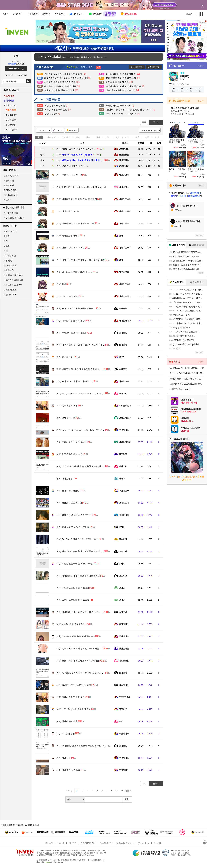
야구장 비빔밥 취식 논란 (70, 321)
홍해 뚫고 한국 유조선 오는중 (73, 527)
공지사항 (157, 843)
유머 (78, 137)
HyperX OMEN (10, 265)
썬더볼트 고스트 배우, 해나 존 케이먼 (76, 199)
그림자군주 (124, 491)
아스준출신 (124, 661)
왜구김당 (123, 454)
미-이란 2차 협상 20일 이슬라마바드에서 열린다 (81, 345)
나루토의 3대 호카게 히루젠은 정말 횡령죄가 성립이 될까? (86, 369)
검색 (28, 81)
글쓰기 (156, 122)
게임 (108, 137)
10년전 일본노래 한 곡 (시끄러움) (74, 563)
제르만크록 (124, 175)
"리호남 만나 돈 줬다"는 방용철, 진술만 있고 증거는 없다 (85, 466)
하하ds (122, 478)
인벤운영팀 (124, 149)
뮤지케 (122, 527)
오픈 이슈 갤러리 (11, 176)
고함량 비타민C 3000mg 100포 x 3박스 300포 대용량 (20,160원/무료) (187, 384)
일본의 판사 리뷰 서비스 (70, 248)
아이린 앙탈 (64, 478)
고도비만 (123, 551)
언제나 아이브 (65, 418)
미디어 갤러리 (12, 130)
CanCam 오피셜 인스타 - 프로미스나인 (77, 539)
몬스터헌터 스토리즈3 (13, 280)
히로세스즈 (124, 381)
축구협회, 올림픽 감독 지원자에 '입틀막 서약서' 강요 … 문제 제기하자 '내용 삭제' (97, 673)
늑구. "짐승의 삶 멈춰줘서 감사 (73, 709)
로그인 (189, 14)
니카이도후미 (125, 199)
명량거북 (123, 709)
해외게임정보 (10, 256)
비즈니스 (61, 843)
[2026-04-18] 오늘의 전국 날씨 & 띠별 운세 (79, 187)
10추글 (59, 130)
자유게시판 (11, 105)
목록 (144, 122)
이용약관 (72, 843)
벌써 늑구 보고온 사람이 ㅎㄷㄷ (74, 515)
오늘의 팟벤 (9, 185)
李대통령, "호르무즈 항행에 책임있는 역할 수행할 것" (84, 746)
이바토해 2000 (66, 211)
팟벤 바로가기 (10, 231)
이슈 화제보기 (154, 67)
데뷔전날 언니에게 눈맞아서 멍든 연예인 (78, 576)
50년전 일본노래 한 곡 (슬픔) (72, 600)
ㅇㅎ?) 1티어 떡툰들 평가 (71, 624)
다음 (127, 791)
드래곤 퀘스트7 (10, 290)
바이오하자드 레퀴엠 (13, 285)
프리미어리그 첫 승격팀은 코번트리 (75, 308)
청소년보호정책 (106, 843)
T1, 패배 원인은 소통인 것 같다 (73, 685)
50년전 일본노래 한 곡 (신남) (72, 588)
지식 (118, 137)
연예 (66, 137)
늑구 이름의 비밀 (67, 406)
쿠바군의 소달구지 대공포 (71, 333)
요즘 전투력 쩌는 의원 (69, 454)
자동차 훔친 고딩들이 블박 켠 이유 (75, 223)
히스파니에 (124, 685)
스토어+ (201, 101)
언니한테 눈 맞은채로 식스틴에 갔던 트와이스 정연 (83, 612)
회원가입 (9, 75)
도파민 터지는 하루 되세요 (71, 442)
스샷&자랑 (10, 125)
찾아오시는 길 (143, 843)
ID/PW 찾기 (22, 75)
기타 (157, 137)
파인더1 (122, 393)
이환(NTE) (184, 76)
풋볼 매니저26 (10, 294)
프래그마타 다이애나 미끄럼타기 (74, 381)
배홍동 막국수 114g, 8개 (180, 389)
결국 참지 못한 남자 (68, 770)
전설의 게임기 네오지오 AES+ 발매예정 (77, 661)
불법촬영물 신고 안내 (125, 843)
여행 (6, 251)
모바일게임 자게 (11, 213)
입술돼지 (123, 539)
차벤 (6, 241)
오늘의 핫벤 (9, 180)
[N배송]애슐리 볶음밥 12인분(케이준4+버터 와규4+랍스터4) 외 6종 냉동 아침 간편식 (187, 379)
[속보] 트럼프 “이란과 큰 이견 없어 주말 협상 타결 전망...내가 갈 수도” (91, 393)
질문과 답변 (11, 120)
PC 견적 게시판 (11, 195)
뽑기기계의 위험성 (67, 491)
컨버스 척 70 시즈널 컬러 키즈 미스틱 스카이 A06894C (187, 373)
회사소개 (49, 843)
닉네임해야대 (125, 321)
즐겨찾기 (73, 130)
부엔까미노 (124, 430)
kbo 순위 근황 (65, 734)
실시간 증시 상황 (67, 721)
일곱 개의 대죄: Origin (13, 275)
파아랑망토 (124, 515)
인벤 (16, 56)
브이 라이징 (9, 270)
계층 (137, 137)
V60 (121, 721)
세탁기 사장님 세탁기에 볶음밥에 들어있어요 (80, 260)
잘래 (121, 236)
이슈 (51, 137)
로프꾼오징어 (125, 406)
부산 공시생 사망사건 (69, 175)
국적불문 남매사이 (67, 236)
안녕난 (122, 588)
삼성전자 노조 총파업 (69, 503)
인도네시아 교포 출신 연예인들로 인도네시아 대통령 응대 (86, 551)
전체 (39, 137)
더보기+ (201, 66)
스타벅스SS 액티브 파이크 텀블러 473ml (187, 368)
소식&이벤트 (11, 115)
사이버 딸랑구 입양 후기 (70, 697)
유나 (61, 284)
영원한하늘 (124, 648)
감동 (147, 137)
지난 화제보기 (137, 67)
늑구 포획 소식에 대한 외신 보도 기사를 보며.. (80, 648)
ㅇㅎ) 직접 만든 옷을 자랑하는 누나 (75, 636)
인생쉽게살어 (125, 418)
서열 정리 (63, 758)
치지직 (7, 236)
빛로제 (122, 357)
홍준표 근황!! (65, 357)
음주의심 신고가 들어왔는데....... (74, 272)
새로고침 (199, 235)
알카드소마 (124, 503)
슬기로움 (123, 308)
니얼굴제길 (124, 187)
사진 (127, 137)
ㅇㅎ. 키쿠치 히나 (67, 296)
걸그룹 (7, 246)
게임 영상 (8, 260)
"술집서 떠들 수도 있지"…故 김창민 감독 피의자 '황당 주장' (86, 430)
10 (121, 791)
